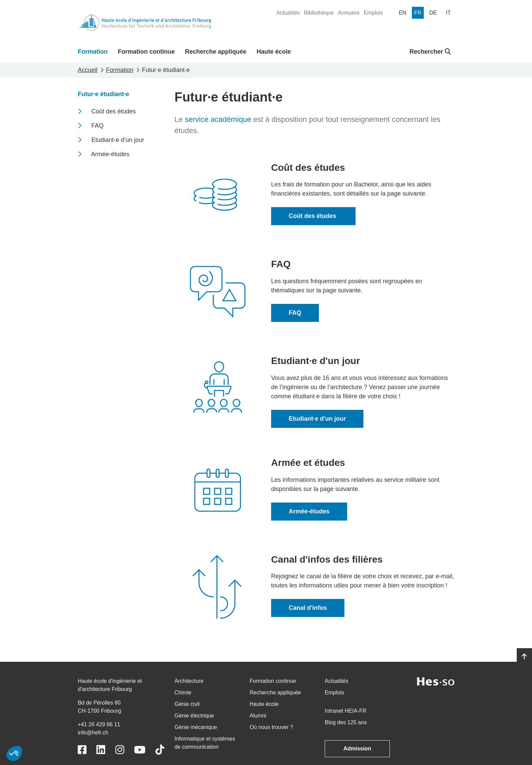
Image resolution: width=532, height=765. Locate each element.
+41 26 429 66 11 (99, 724)
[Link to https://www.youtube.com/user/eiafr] (140, 750)
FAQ (295, 313)
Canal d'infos (308, 608)
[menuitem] (288, 13)
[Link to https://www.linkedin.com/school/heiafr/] (101, 750)
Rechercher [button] (430, 52)
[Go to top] (524, 657)
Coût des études (313, 216)
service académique (218, 119)
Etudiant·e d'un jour (317, 419)
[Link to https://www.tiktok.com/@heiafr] (160, 750)
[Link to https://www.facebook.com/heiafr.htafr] (82, 750)
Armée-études (309, 511)
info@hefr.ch (93, 733)
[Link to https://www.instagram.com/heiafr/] (120, 750)
